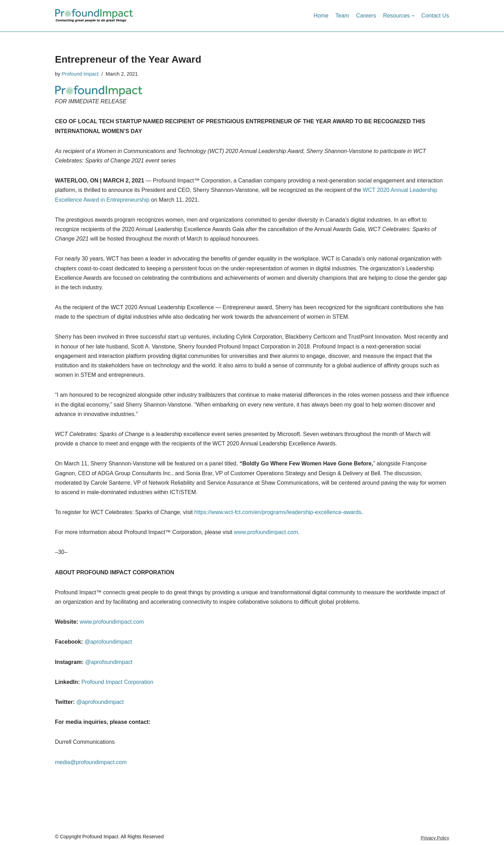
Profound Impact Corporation (117, 682)
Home (321, 16)
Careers (366, 16)
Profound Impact (80, 74)
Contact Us (435, 16)
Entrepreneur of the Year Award (128, 59)
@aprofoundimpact (108, 642)
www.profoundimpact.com (266, 532)
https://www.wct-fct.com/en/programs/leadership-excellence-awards (278, 512)
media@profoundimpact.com (91, 762)
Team (342, 16)
